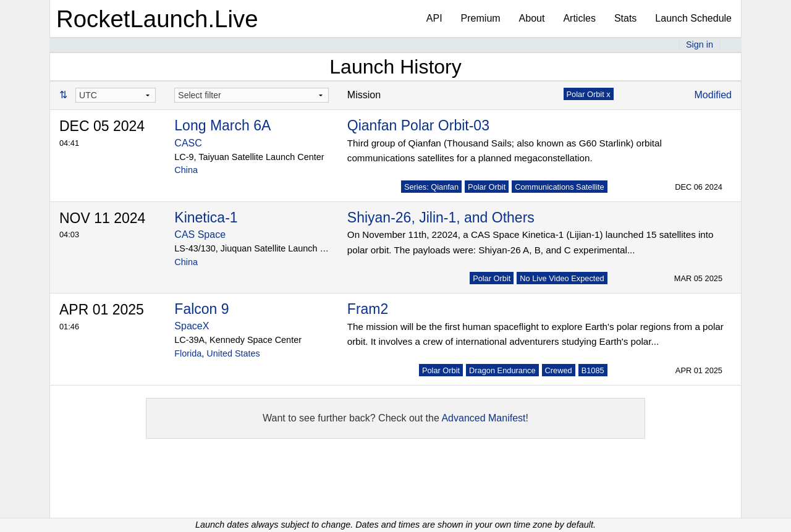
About (532, 18)
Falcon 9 (201, 309)
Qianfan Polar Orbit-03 (418, 125)
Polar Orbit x (589, 94)
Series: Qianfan (431, 187)
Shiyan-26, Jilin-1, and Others (441, 217)
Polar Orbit (487, 187)
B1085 (593, 370)
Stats (625, 18)
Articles (579, 18)
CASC (188, 143)
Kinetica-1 (206, 217)
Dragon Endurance (502, 370)
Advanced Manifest (483, 418)
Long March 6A (222, 125)
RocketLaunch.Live (157, 19)
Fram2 (368, 309)
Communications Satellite (559, 187)
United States (233, 353)
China (186, 170)
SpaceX (192, 326)
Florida (188, 353)
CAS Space (200, 234)
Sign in (700, 44)
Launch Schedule (693, 18)
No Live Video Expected (562, 278)
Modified (713, 95)
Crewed (559, 370)
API (434, 18)
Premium (481, 18)
